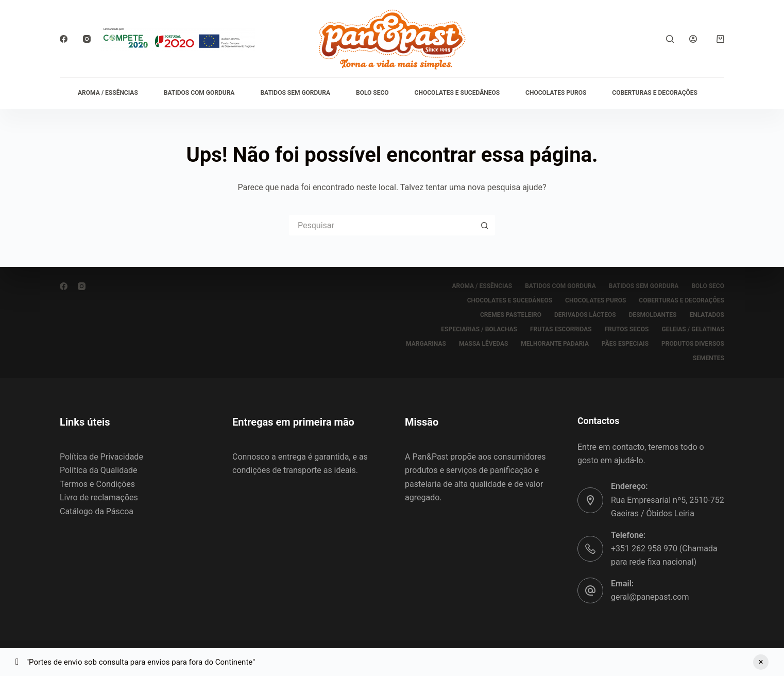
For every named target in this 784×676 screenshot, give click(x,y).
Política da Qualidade (98, 470)
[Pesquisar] (670, 39)
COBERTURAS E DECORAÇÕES (655, 93)
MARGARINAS (426, 344)
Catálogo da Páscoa (97, 511)
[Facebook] (64, 39)
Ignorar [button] (761, 662)
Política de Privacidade (101, 457)
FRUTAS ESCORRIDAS (561, 329)
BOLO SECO (372, 93)
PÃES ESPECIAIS (625, 344)
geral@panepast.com (650, 597)
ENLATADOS (707, 315)
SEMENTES (709, 358)
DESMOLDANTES (653, 315)
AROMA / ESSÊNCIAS (108, 93)
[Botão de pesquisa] (485, 225)
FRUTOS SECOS (627, 329)
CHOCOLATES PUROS (556, 93)
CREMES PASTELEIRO (511, 315)
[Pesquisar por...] (382, 225)
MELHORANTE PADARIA (555, 344)
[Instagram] (87, 39)
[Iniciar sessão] (693, 39)
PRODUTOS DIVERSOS (693, 344)
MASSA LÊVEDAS (483, 344)
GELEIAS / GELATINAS (693, 329)
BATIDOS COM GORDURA (199, 93)
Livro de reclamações (99, 497)
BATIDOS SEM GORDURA (295, 93)
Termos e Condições (97, 484)
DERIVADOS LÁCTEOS (585, 315)
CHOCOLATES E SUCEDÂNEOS (457, 93)
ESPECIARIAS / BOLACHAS (479, 329)
